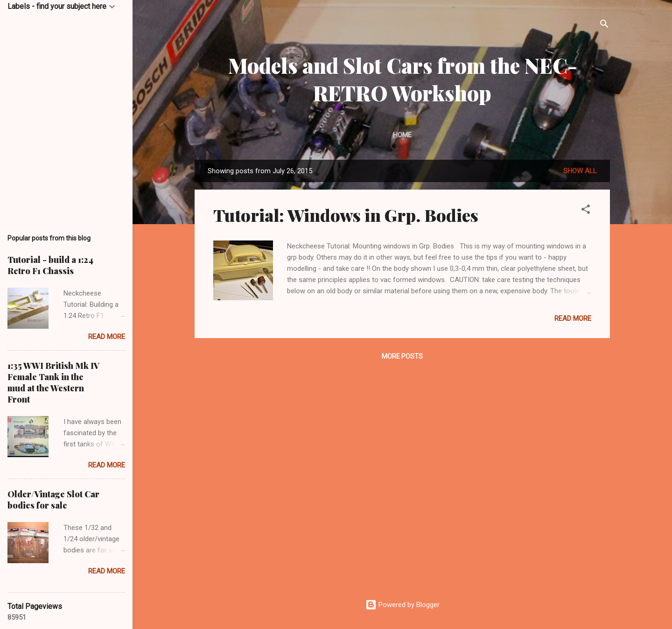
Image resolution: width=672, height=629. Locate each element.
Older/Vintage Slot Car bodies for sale (53, 500)
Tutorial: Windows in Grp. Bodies (346, 215)
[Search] (604, 25)
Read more (573, 318)
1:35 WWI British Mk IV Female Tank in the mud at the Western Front (53, 382)
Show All (580, 171)
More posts (402, 356)
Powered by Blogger (402, 605)
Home (402, 135)
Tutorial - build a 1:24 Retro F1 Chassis (50, 265)
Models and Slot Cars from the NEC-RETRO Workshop (402, 79)
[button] (586, 211)
